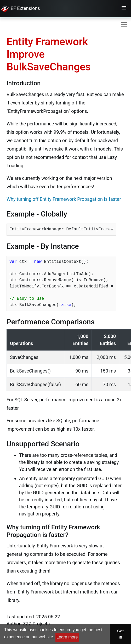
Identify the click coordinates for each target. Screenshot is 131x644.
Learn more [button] (67, 637)
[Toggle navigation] (124, 9)
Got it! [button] (120, 634)
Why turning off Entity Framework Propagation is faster (64, 199)
